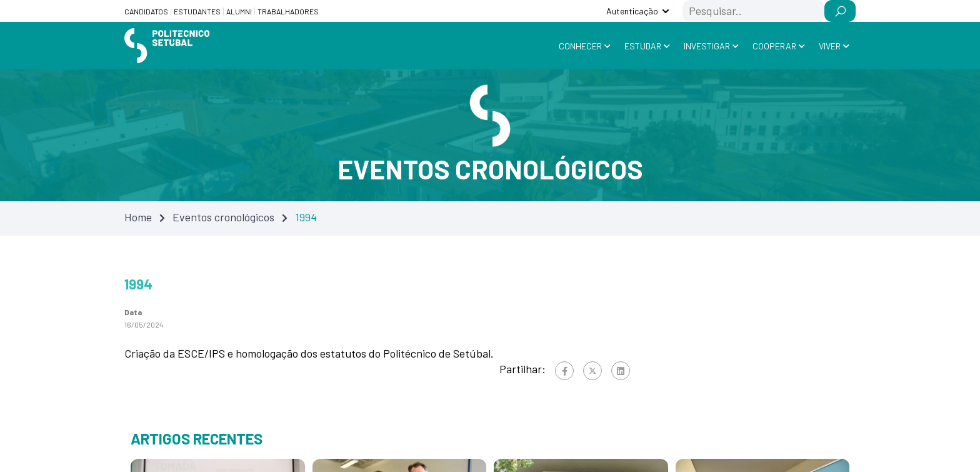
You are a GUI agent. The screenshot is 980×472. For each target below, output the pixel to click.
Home (138, 217)
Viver (830, 46)
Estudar (643, 46)
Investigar (707, 46)
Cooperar (774, 46)
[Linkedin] (621, 371)
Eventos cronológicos (223, 217)
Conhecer (580, 46)
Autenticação (632, 11)
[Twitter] (592, 371)
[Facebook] (564, 371)
